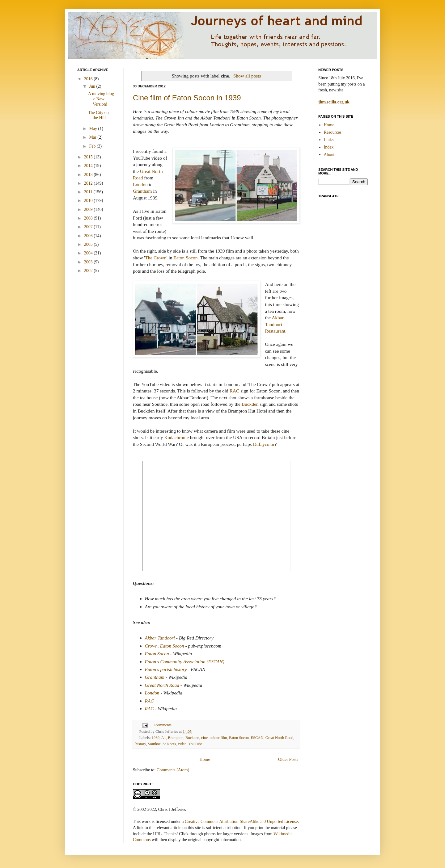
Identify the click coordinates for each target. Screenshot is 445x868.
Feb (93, 146)
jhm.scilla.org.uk (334, 102)
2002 (89, 271)
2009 (89, 210)
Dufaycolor (264, 444)
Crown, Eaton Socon (165, 646)
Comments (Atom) (173, 770)
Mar (93, 137)
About (329, 155)
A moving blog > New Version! (101, 99)
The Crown (156, 258)
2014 (89, 166)
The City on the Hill (98, 115)
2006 (89, 236)
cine (204, 738)
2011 (89, 192)
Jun (93, 86)
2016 (89, 79)
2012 (89, 183)
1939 (156, 738)
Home (205, 759)
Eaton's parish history (166, 669)
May (93, 129)
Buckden (250, 404)
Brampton (176, 738)
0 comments (162, 725)
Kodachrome (176, 437)
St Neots (169, 744)
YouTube (195, 744)
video (182, 744)
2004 (89, 253)
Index (329, 147)
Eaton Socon (185, 258)
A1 (164, 738)
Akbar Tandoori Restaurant (275, 324)
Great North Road (162, 685)
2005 (89, 244)
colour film (218, 738)
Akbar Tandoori (160, 638)
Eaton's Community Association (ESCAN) (185, 662)
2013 (89, 175)
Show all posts (247, 76)
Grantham (142, 191)
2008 (89, 218)
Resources (333, 132)
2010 (89, 201)
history (141, 744)
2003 (89, 262)
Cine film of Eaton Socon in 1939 (187, 98)
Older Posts (288, 759)
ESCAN (257, 738)
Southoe (154, 744)
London (140, 185)
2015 (89, 157)
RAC (235, 391)
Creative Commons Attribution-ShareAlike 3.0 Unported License (241, 822)
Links (329, 140)
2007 (89, 227)
